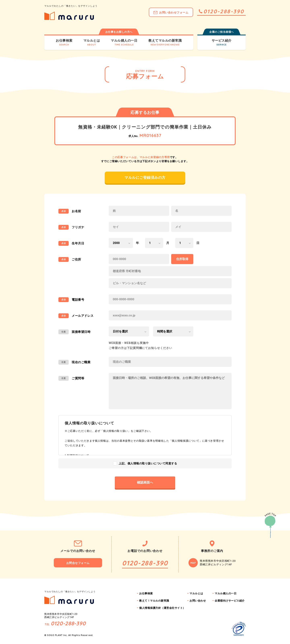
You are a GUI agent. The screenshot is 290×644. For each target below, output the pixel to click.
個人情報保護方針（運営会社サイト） (162, 608)
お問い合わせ (198, 601)
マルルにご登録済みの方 (145, 177)
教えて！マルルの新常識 (154, 601)
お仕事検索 (146, 593)
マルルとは (196, 593)
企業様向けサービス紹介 (230, 601)
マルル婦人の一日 (226, 593)
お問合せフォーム (78, 563)
